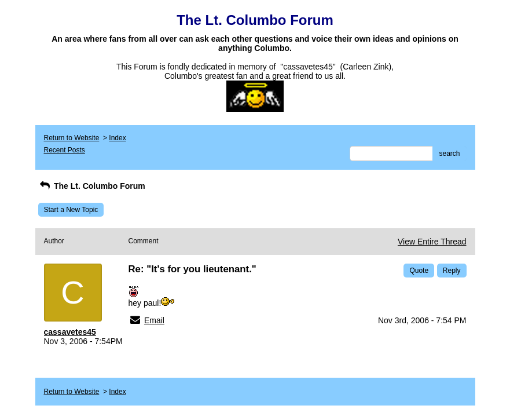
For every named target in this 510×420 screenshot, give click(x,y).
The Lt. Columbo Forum (92, 186)
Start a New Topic (71, 210)
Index (117, 138)
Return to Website (72, 138)
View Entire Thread (432, 242)
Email (154, 320)
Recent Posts (65, 150)
